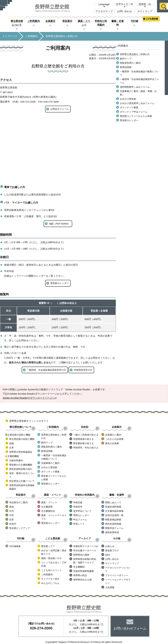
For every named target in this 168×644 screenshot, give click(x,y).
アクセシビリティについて (118, 569)
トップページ (10, 36)
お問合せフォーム (60, 109)
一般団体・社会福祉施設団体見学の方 (46, 370)
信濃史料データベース (86, 546)
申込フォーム (80, 520)
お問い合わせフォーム (130, 628)
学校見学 (78, 507)
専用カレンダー (81, 515)
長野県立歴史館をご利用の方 (135, 54)
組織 (11, 443)
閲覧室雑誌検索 (113, 520)
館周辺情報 (126, 67)
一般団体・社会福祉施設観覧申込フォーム (139, 81)
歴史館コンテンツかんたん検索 (136, 116)
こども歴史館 (151, 21)
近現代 (13, 524)
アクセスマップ (104, 11)
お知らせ (110, 546)
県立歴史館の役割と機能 (22, 439)
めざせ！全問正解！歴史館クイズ (54, 552)
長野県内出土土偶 (82, 580)
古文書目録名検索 (114, 511)
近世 (11, 520)
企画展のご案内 (113, 435)
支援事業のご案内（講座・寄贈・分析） (138, 93)
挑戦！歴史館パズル (52, 558)
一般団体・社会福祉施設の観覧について (139, 73)
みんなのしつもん (50, 583)
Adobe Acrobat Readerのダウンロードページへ (30, 398)
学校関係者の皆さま (84, 439)
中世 (11, 515)
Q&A (108, 555)
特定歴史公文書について (22, 481)
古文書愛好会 (48, 511)
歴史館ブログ (112, 550)
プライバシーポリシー (117, 575)
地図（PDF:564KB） (60, 224)
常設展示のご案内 (18, 502)
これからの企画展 (114, 439)
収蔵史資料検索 (113, 507)
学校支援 (78, 502)
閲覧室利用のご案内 (130, 63)
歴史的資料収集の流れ (21, 469)
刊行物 (134, 21)
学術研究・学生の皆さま (86, 448)
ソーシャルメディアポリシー (118, 581)
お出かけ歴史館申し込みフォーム (137, 103)
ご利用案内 (34, 21)
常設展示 (67, 21)
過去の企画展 (112, 443)
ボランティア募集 (129, 107)
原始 (11, 507)
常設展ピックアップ (20, 528)
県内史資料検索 (113, 524)
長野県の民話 (80, 575)
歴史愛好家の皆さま (84, 443)
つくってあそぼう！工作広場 (54, 564)
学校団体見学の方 (83, 370)
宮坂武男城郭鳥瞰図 (84, 571)
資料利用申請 (112, 532)
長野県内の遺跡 (81, 555)
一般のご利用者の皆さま (86, 435)
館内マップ (126, 59)
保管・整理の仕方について (22, 475)
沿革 (11, 448)
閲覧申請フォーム (114, 528)
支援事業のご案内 (50, 463)
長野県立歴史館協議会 (21, 452)
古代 (11, 511)
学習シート (79, 524)
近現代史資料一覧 (114, 515)
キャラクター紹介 (50, 579)
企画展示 (50, 21)
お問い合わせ (125, 11)
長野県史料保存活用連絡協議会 (22, 487)
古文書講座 (47, 507)
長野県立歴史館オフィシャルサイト (29, 421)
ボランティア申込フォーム (134, 112)
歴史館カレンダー (60, 283)
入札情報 (110, 587)
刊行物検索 (15, 546)
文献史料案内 (16, 460)
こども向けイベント (52, 570)
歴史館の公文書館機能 (21, 465)
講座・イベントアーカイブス (54, 517)
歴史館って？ (48, 546)
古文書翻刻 (79, 567)
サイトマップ (145, 11)
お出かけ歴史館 (128, 99)
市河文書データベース (85, 550)
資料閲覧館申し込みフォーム (135, 87)
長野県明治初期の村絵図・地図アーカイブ (85, 561)
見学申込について (82, 511)
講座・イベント (49, 502)
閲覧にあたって (113, 502)
